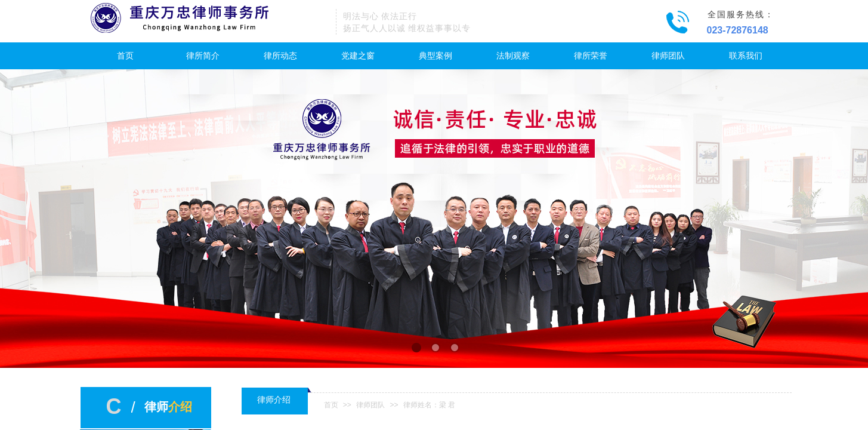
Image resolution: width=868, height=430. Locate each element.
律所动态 (280, 56)
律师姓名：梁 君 (429, 405)
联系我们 (746, 56)
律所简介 (203, 56)
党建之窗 (358, 56)
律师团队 (668, 56)
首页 (125, 56)
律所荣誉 (591, 56)
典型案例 (435, 56)
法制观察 (513, 56)
